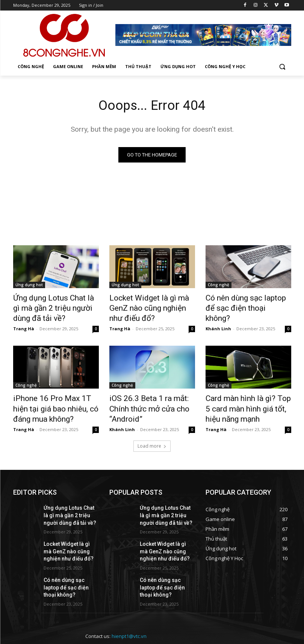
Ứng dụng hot (29, 286)
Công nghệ (219, 286)
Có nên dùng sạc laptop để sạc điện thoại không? (243, 303)
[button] (282, 67)
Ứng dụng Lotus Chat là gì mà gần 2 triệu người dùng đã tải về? (55, 307)
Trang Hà (24, 324)
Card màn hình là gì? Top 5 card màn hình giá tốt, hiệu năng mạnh (243, 402)
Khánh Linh (218, 316)
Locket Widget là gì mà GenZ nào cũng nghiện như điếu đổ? (151, 303)
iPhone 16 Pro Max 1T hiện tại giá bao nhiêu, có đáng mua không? (55, 402)
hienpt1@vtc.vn (129, 610)
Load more (152, 436)
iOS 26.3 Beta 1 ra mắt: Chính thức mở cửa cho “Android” (150, 398)
